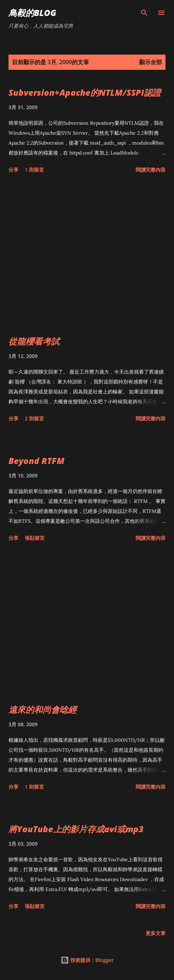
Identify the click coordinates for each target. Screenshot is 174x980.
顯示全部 (151, 62)
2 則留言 (34, 418)
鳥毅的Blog (32, 13)
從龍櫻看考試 (34, 341)
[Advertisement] (87, 256)
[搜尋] (144, 13)
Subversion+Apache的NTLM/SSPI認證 (85, 92)
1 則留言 (34, 170)
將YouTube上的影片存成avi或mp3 (76, 829)
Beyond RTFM (37, 461)
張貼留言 (35, 538)
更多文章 (156, 933)
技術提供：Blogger (87, 960)
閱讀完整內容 (151, 170)
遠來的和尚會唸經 (43, 709)
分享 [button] (13, 170)
